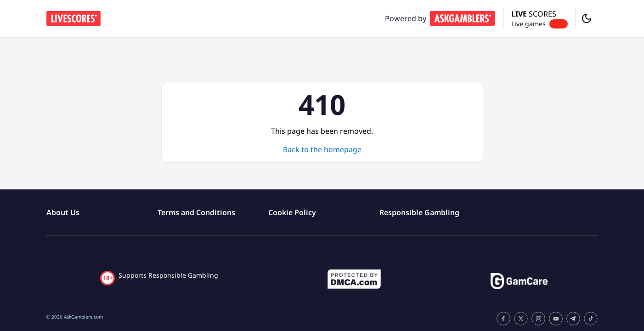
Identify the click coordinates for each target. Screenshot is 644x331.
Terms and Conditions (196, 212)
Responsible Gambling (419, 212)
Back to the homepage (322, 149)
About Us (63, 212)
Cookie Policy (292, 212)
